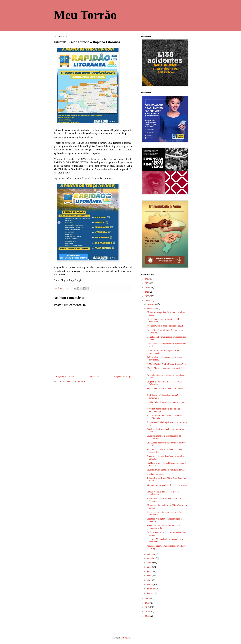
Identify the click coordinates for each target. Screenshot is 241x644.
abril (149, 580)
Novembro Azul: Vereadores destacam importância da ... (163, 527)
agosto (150, 563)
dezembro (152, 304)
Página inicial (93, 376)
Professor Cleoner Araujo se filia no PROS (165, 326)
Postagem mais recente (64, 376)
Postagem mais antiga (122, 376)
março (150, 584)
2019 (147, 603)
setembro (151, 558)
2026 (147, 279)
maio (150, 576)
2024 (147, 287)
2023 (147, 292)
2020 (147, 599)
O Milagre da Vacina (156, 474)
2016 (147, 616)
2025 (147, 283)
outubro (151, 554)
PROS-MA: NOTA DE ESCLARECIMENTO (166, 364)
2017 (147, 612)
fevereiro (151, 589)
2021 (147, 300)
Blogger (127, 638)
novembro (152, 309)
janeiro (150, 593)
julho (150, 567)
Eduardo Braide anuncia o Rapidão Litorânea (166, 470)
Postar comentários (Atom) (73, 382)
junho (150, 571)
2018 (147, 607)
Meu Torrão (85, 15)
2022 (147, 296)
